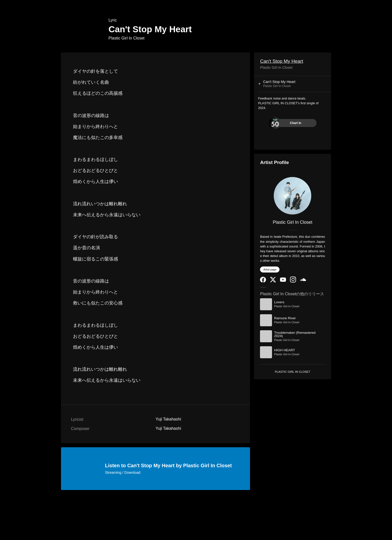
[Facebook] (263, 281)
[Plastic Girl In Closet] (292, 196)
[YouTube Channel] (283, 281)
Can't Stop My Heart (281, 61)
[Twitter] (273, 281)
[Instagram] (293, 281)
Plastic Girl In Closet (126, 38)
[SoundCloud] (303, 280)
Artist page (270, 269)
